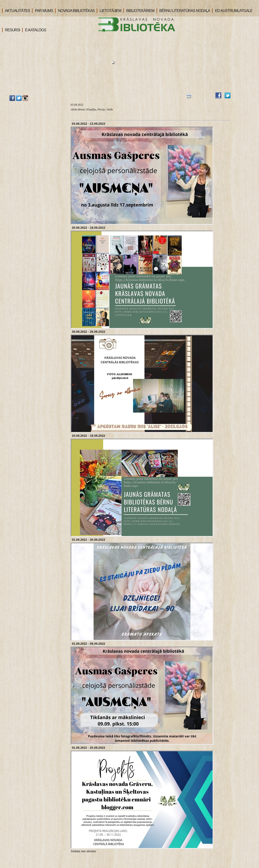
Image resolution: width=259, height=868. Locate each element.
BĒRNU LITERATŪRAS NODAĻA (183, 11)
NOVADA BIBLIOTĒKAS (75, 11)
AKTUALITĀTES (16, 11)
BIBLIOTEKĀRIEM (139, 11)
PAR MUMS (42, 11)
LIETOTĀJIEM (109, 11)
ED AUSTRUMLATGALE (232, 11)
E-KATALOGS (34, 30)
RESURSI (11, 30)
